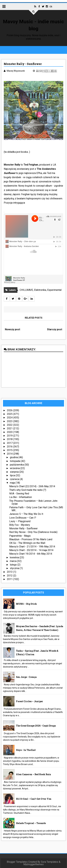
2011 (10, 579)
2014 (10, 454)
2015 (10, 450)
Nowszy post (12, 329)
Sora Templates (50, 862)
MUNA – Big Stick (26, 604)
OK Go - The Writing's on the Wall (27, 543)
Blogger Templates (17, 862)
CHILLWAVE (26, 290)
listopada (15, 461)
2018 (10, 439)
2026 (10, 410)
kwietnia (15, 557)
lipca (13, 475)
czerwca (15, 479)
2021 (10, 428)
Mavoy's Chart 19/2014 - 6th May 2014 (31, 554)
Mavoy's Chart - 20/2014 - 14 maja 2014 (31, 550)
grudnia (14, 457)
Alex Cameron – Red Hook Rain (33, 774)
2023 (10, 421)
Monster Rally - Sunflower (23, 528)
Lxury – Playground (20, 521)
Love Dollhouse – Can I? (23, 518)
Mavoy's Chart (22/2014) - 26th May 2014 (32, 486)
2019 (10, 436)
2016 (10, 447)
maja (13, 483)
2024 (10, 418)
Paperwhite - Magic (20, 536)
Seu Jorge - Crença (26, 677)
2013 (10, 572)
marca (13, 561)
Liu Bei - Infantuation (21, 497)
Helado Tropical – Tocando (31, 823)
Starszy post (55, 329)
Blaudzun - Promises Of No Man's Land (31, 539)
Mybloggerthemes (33, 864)
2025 (10, 414)
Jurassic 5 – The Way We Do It (26, 514)
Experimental (54, 290)
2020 (10, 432)
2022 (10, 425)
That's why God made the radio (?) (28, 490)
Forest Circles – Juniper (29, 701)
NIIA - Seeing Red (19, 494)
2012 (10, 576)
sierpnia (15, 472)
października (17, 465)
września (15, 468)
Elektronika (40, 290)
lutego (14, 565)
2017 (10, 443)
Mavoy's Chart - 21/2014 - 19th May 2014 (32, 547)
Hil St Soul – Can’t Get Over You (34, 799)
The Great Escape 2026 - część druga (36, 726)
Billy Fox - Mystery (20, 525)
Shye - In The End (26, 750)
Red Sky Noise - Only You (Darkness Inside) (33, 532)
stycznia (15, 568)
